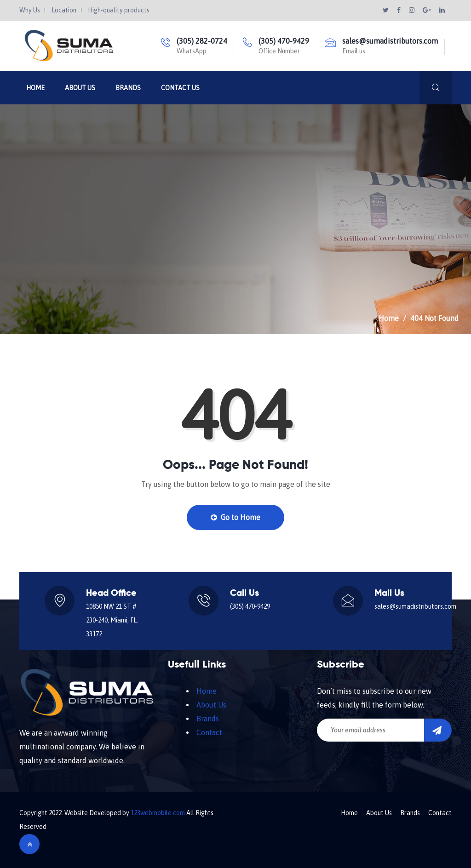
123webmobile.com (158, 813)
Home (35, 88)
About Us (80, 88)
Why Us (30, 10)
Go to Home (235, 517)
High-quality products (119, 10)
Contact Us (180, 88)
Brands (128, 88)
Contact (209, 732)
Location (64, 10)
